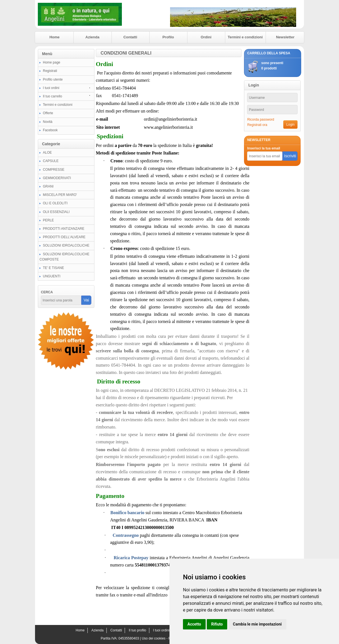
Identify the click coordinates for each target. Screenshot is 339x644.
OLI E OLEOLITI (55, 203)
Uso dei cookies (154, 638)
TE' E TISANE (53, 268)
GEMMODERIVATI (57, 178)
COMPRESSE (54, 170)
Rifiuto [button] (217, 624)
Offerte (48, 113)
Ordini (206, 37)
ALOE (47, 153)
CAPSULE (51, 161)
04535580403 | (130, 638)
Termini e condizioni (245, 37)
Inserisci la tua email (263, 148)
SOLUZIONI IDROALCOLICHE (66, 245)
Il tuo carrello (53, 96)
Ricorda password (261, 120)
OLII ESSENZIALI (56, 212)
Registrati (50, 71)
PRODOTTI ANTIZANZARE (64, 229)
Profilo (168, 37)
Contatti (130, 37)
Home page (52, 62)
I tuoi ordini (51, 88)
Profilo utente (53, 79)
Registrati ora (257, 125)
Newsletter (285, 37)
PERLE (48, 220)
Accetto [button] (194, 624)
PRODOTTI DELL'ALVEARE (64, 237)
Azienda (92, 37)
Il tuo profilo (138, 630)
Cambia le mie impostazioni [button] (257, 624)
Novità (48, 122)
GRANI (48, 186)
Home (54, 37)
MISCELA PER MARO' (60, 195)
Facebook (50, 130)
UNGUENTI (52, 276)
